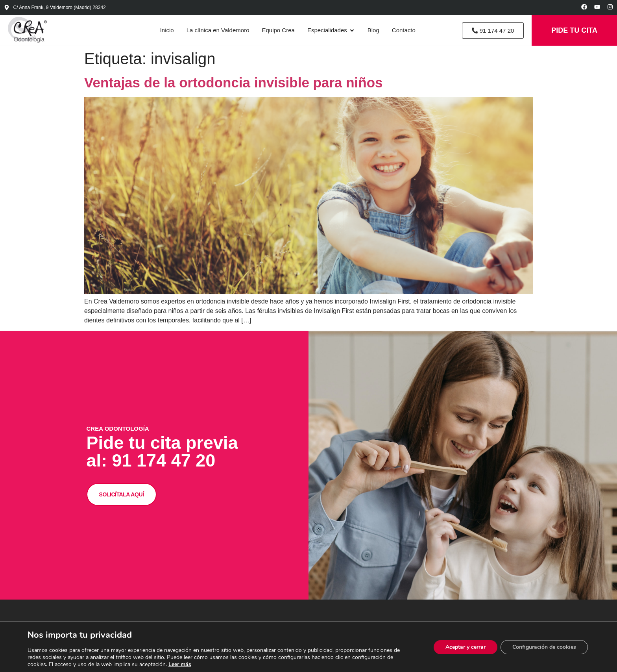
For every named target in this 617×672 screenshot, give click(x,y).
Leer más (180, 664)
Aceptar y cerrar (466, 647)
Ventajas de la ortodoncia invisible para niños (234, 82)
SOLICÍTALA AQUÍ (122, 494)
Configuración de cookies (544, 647)
